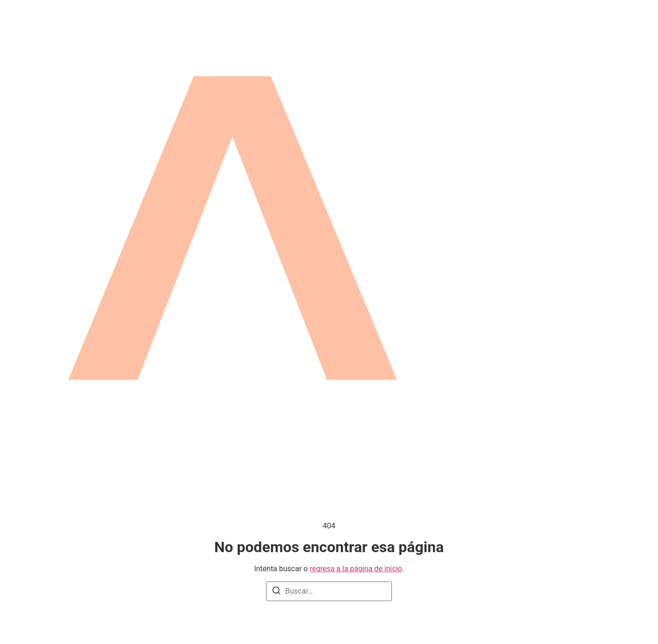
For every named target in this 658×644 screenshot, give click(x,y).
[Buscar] (276, 592)
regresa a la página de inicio (356, 569)
